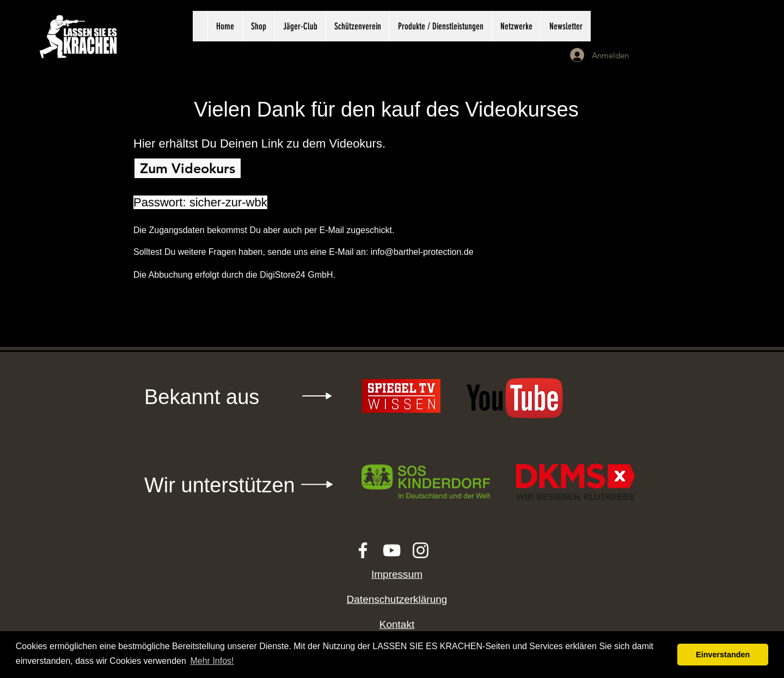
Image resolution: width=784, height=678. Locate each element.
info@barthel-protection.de (422, 252)
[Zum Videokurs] (188, 168)
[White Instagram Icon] (421, 550)
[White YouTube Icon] (392, 550)
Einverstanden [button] (723, 655)
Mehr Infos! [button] (212, 661)
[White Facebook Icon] (363, 550)
